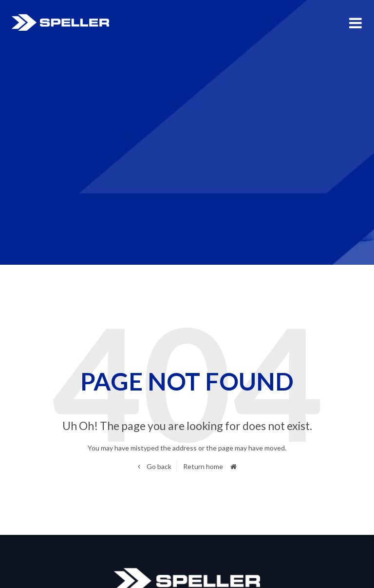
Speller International (60, 22)
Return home (203, 466)
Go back (158, 466)
